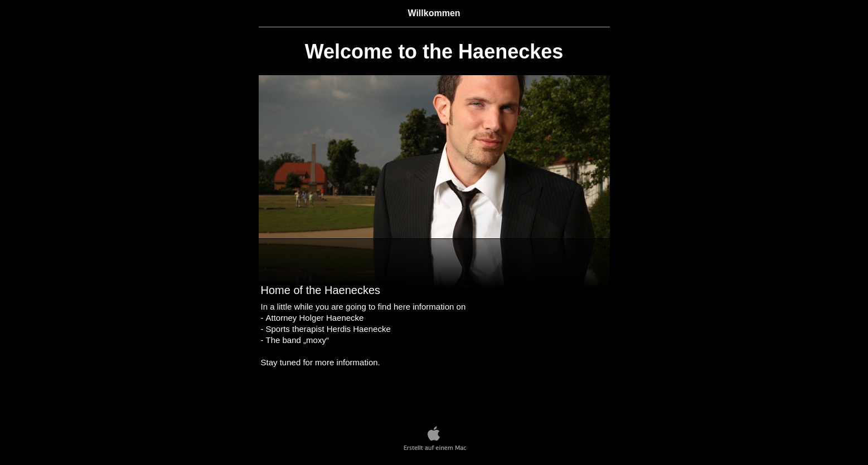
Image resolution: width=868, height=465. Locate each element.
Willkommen (434, 13)
